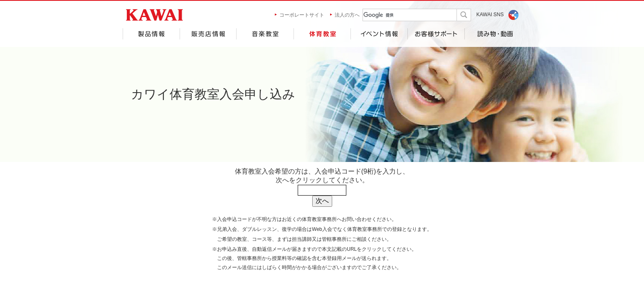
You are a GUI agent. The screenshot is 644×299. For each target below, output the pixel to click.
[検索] (402, 15)
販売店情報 (208, 34)
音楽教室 (265, 34)
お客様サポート (436, 34)
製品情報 (151, 34)
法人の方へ (347, 15)
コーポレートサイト (302, 15)
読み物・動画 (493, 34)
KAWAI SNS (490, 15)
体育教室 (322, 34)
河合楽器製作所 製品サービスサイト (154, 15)
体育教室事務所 (319, 219)
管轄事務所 (334, 239)
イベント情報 (379, 34)
